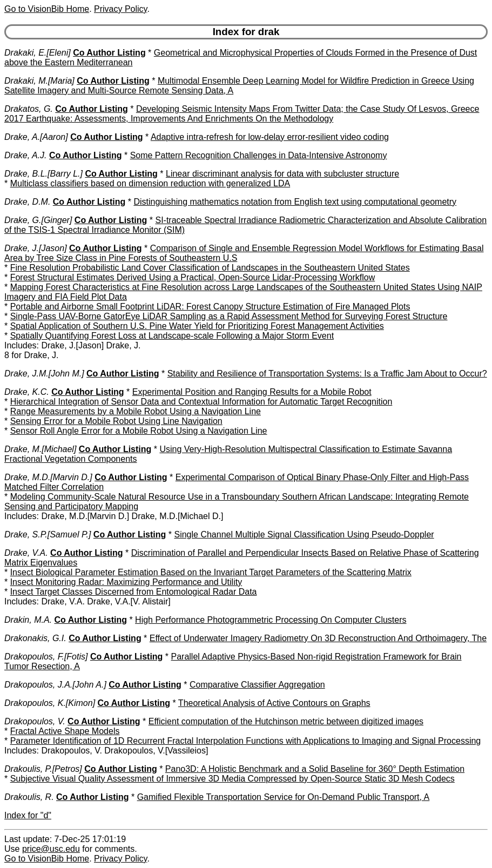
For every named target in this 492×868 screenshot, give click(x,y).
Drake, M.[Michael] (40, 449)
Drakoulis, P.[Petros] (43, 769)
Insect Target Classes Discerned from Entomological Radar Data (134, 592)
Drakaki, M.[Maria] (39, 81)
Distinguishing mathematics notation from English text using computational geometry (295, 202)
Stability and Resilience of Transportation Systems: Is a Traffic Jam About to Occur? (327, 374)
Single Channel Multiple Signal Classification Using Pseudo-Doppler (304, 534)
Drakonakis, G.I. (35, 638)
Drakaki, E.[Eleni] (38, 53)
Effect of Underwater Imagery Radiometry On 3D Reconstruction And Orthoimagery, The (318, 638)
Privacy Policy (120, 9)
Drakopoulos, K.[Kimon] (50, 703)
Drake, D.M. (27, 202)
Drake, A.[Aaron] (36, 137)
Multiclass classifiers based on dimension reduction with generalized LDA (150, 183)
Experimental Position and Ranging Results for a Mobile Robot (252, 392)
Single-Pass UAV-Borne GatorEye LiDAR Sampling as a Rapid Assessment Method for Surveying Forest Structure (229, 316)
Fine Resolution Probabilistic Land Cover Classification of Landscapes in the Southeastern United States (210, 268)
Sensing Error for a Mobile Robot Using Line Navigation (116, 421)
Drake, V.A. (26, 553)
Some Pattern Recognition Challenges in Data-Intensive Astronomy (259, 155)
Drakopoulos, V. (35, 721)
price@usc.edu (51, 849)
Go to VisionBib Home (47, 9)
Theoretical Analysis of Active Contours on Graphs (274, 703)
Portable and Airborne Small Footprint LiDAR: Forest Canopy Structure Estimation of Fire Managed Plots (210, 307)
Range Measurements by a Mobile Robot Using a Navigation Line (136, 411)
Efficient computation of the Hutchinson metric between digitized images (286, 721)
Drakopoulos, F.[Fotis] (46, 657)
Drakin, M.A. (28, 620)
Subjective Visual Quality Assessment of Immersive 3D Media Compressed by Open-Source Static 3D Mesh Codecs (232, 779)
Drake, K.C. (27, 392)
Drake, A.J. (26, 155)
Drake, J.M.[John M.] (44, 374)
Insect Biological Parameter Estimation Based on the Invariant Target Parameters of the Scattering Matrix (211, 572)
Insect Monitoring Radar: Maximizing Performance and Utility (126, 582)
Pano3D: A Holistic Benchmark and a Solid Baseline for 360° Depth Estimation (315, 769)
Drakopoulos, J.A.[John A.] (55, 685)
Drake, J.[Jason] (36, 248)
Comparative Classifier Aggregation (257, 685)
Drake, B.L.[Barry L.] (43, 174)
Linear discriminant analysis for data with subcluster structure (282, 174)
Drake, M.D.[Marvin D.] (48, 477)
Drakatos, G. (29, 109)
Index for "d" (28, 815)
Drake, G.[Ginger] (38, 220)
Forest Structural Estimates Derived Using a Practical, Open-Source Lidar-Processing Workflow (193, 277)
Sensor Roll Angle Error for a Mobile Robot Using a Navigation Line (139, 431)
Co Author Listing (109, 53)
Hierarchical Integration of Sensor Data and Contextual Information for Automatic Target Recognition (201, 402)
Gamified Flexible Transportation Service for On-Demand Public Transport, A (284, 797)
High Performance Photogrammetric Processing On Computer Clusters (271, 620)
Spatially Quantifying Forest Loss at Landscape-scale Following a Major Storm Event (172, 336)
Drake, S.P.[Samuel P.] (48, 534)
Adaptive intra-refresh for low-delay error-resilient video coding (270, 137)
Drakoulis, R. (29, 797)
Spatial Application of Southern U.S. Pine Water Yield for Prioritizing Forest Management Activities (197, 326)
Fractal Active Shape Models (65, 731)
